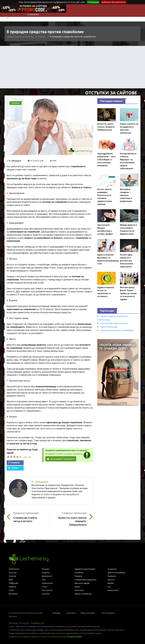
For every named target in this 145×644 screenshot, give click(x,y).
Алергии (12, 587)
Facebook (14, 463)
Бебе (11, 580)
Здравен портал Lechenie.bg (20, 37)
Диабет (111, 583)
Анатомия (79, 590)
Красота (111, 580)
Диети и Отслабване (116, 572)
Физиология (113, 590)
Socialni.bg (24, 623)
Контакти (71, 613)
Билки (77, 587)
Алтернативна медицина (85, 580)
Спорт (44, 587)
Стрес (11, 590)
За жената (112, 569)
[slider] (14, 457)
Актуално (46, 594)
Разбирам (93, 2)
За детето (46, 572)
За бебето (79, 572)
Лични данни (108, 613)
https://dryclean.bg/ (109, 327)
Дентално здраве (82, 583)
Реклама (57, 613)
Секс (44, 580)
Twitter (13, 468)
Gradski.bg (13, 623)
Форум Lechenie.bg (83, 594)
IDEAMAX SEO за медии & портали (24, 637)
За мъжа (13, 572)
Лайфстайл (14, 583)
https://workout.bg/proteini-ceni (114, 323)
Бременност (47, 576)
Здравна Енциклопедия (85, 569)
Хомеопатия (47, 583)
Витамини (13, 594)
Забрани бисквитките (113, 2)
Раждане (78, 576)
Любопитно (14, 569)
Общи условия (88, 613)
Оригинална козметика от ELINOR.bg (117, 330)
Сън (109, 587)
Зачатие (12, 576)
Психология (47, 590)
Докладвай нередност (61, 459)
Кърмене (112, 576)
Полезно (42, 37)
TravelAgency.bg (37, 623)
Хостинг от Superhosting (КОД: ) (61, 637)
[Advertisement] (72, 67)
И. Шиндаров (15, 161)
